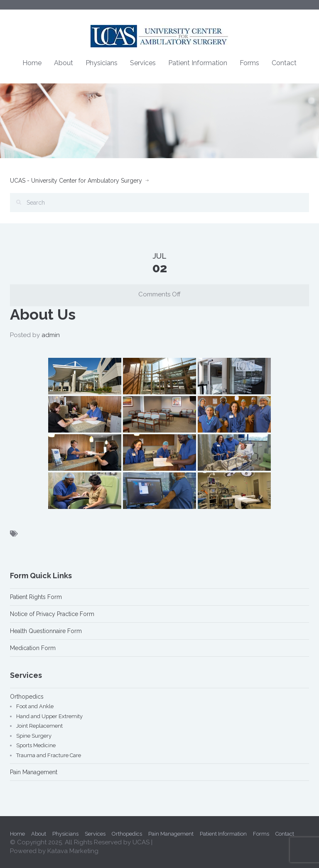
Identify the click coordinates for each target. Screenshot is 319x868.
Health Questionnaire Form (46, 631)
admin (51, 335)
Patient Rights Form (36, 597)
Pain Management (34, 772)
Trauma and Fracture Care (49, 755)
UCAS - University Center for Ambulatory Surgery (76, 181)
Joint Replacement (39, 726)
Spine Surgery (34, 736)
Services (143, 63)
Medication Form (33, 648)
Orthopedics (27, 697)
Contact (284, 63)
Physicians (102, 63)
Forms (249, 63)
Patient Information (198, 63)
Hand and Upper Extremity (49, 716)
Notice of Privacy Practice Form (52, 614)
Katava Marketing (73, 851)
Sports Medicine (36, 745)
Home (32, 63)
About (64, 63)
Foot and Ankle (35, 706)
